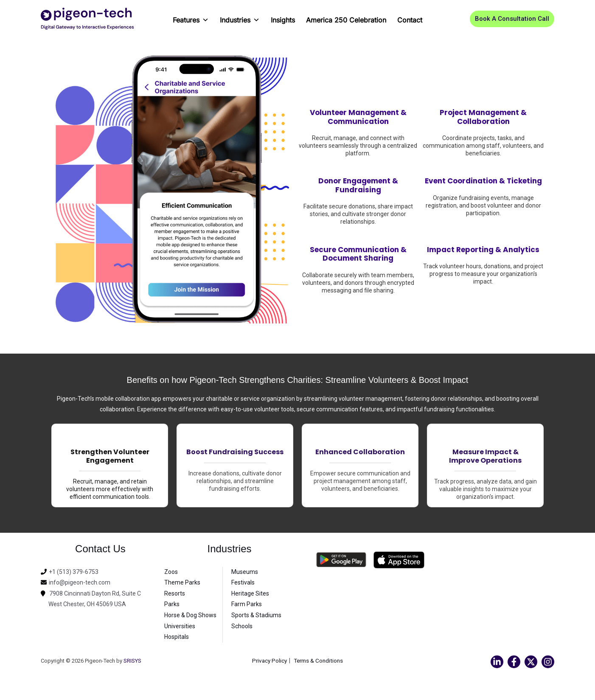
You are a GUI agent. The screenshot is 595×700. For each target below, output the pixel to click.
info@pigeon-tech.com (80, 582)
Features (191, 17)
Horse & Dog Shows (190, 615)
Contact (410, 20)
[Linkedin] (497, 662)
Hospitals (177, 637)
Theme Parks (182, 582)
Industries (240, 17)
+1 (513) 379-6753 (74, 572)
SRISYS (132, 661)
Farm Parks (247, 604)
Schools (242, 626)
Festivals (243, 582)
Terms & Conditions (319, 661)
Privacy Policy (268, 661)
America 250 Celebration (346, 20)
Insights (283, 20)
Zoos (171, 572)
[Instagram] (548, 662)
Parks (172, 604)
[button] (512, 19)
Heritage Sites (250, 593)
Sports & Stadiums (256, 615)
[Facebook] (514, 662)
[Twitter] (531, 662)
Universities (180, 626)
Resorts (175, 593)
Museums (245, 572)
